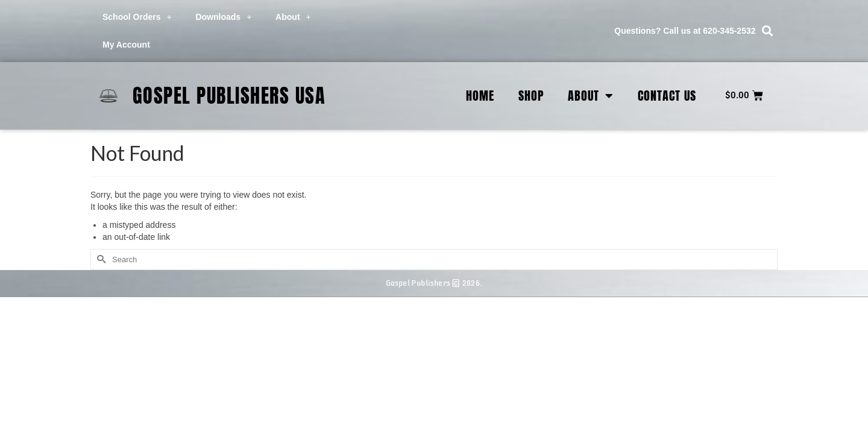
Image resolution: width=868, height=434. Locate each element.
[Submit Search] (99, 259)
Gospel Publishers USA (229, 96)
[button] (768, 31)
